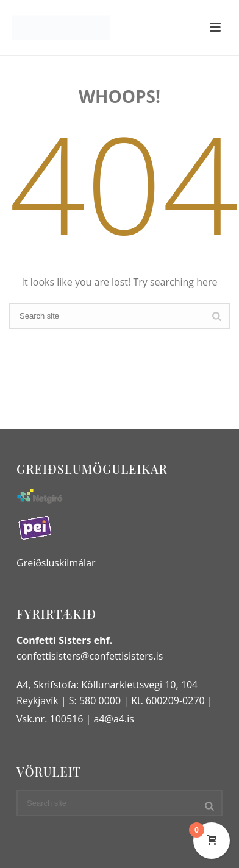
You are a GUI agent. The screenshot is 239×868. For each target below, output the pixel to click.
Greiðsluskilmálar (56, 563)
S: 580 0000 (95, 700)
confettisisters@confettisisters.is (90, 656)
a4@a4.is (114, 719)
